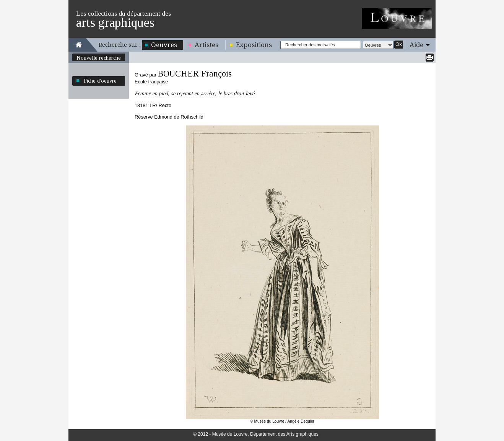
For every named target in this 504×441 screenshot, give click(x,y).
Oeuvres (164, 45)
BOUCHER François (195, 74)
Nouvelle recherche (99, 58)
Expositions (254, 45)
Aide (416, 45)
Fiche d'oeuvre (100, 81)
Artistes (206, 45)
